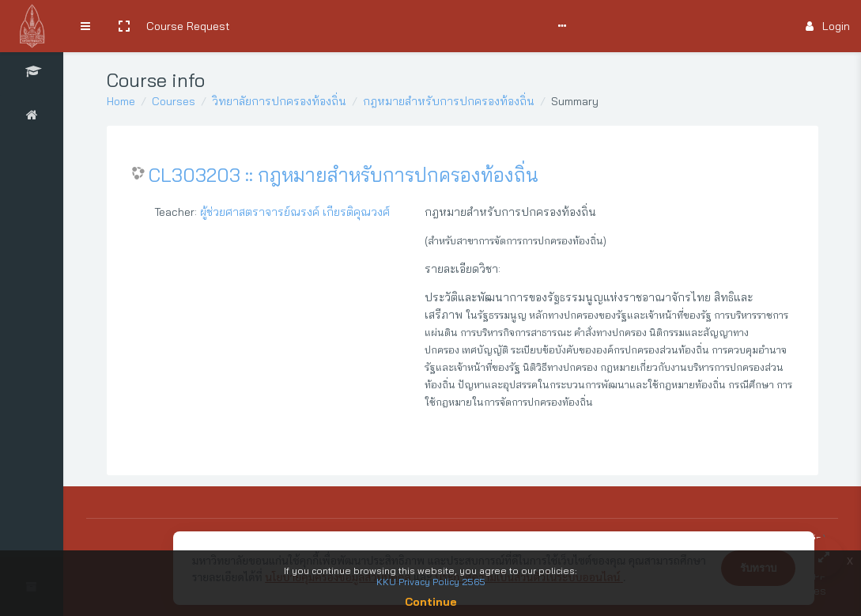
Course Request (188, 26)
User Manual (368, 26)
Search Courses (283, 26)
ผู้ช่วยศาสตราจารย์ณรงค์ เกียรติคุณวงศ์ (295, 212)
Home (121, 101)
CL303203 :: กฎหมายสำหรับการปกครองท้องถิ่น (344, 175)
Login (828, 26)
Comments (439, 26)
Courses (174, 101)
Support (508, 26)
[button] (124, 26)
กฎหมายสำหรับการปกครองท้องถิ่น (449, 101)
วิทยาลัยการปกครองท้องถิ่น (279, 101)
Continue (431, 602)
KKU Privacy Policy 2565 (431, 582)
